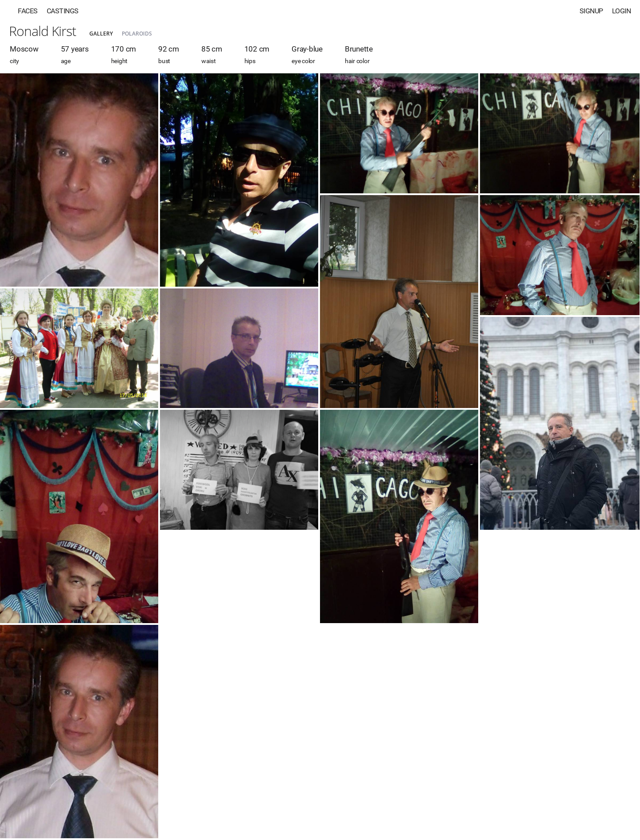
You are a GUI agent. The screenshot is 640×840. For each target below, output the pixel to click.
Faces (28, 11)
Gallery (101, 34)
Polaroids (137, 34)
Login (622, 11)
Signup (591, 11)
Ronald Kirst (42, 31)
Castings (63, 11)
